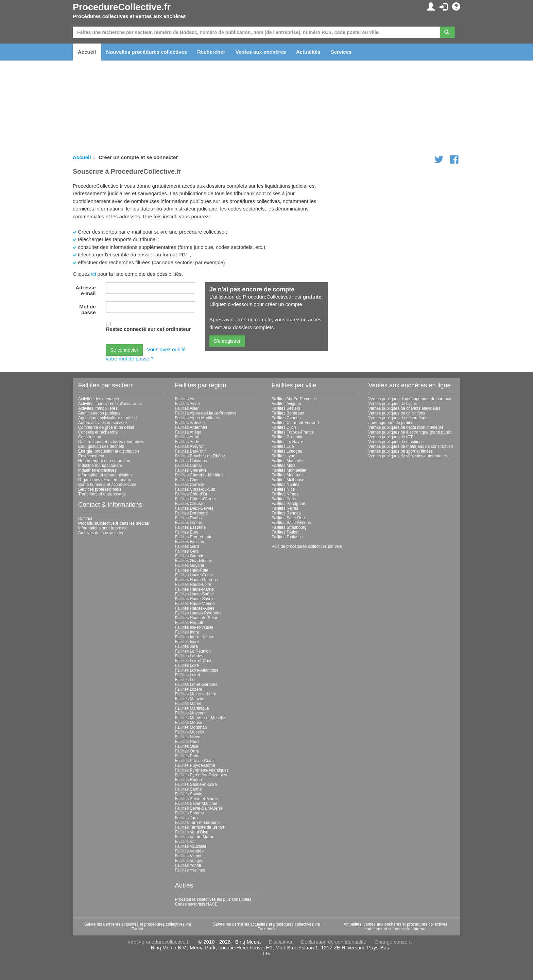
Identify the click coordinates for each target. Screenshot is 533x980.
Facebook (267, 929)
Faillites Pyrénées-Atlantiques (202, 770)
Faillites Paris (187, 756)
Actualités (308, 52)
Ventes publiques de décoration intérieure (406, 427)
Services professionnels (100, 489)
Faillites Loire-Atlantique (197, 670)
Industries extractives (97, 470)
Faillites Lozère (189, 689)
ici (93, 274)
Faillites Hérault (189, 623)
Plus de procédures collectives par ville (307, 546)
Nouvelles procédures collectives (147, 52)
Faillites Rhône (188, 780)
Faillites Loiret (188, 675)
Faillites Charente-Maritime (199, 475)
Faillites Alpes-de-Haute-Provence (206, 413)
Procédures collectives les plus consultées (213, 899)
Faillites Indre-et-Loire (195, 637)
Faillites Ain (185, 399)
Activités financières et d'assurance (110, 404)
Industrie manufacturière (100, 466)
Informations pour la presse (103, 528)
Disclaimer (281, 942)
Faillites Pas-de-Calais (195, 761)
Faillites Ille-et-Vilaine (194, 627)
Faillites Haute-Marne (194, 589)
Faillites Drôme (189, 523)
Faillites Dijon (284, 427)
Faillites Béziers (286, 408)
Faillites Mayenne (191, 713)
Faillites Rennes (286, 513)
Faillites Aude (187, 442)
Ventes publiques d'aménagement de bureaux (410, 399)
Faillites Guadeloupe (194, 561)
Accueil (87, 52)
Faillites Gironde (190, 556)
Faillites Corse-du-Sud (195, 489)
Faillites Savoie (189, 794)
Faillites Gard (187, 546)
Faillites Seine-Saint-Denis (199, 808)
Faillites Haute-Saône (195, 594)
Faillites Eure (187, 532)
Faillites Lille (283, 446)
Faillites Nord (187, 742)
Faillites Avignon (286, 404)
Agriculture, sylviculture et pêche (108, 418)
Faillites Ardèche (190, 423)
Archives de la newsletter (101, 533)
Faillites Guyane (190, 565)
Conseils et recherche (98, 432)
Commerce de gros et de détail (106, 427)
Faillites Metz (283, 466)
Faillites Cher (187, 480)
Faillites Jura (186, 646)
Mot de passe (87, 309)
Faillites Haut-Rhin (192, 570)
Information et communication (105, 475)
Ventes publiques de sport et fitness (401, 451)
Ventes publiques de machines (396, 442)
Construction (90, 437)
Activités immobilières (98, 408)
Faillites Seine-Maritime (196, 804)
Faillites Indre (187, 632)
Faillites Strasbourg (289, 527)
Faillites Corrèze (190, 485)
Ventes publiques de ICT (391, 437)
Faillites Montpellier (289, 470)
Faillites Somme (190, 813)
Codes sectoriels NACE (196, 904)
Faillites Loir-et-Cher (193, 661)
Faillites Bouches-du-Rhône (200, 456)
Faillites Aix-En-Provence (294, 399)
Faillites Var (186, 842)
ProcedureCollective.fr (122, 7)
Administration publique (99, 413)
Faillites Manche (190, 699)
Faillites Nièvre (188, 737)
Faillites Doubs (188, 518)
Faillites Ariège (188, 432)
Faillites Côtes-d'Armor (196, 499)
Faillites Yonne (188, 865)
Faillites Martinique (192, 708)
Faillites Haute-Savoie (195, 599)
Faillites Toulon (285, 532)
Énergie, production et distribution (109, 451)
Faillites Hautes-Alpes (195, 608)
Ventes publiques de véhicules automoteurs (408, 456)
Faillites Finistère (190, 542)
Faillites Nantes (286, 485)
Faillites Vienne (189, 856)
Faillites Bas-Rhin (191, 451)
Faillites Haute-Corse (194, 575)
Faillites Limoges (287, 451)
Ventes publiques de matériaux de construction (411, 446)
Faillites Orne (187, 751)
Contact (85, 519)
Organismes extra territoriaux (105, 480)
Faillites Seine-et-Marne (197, 799)
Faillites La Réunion (193, 651)
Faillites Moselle (190, 732)
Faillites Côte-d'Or (191, 494)
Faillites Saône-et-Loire (196, 784)
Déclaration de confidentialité (334, 942)
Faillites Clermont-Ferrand (295, 423)
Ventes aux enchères (261, 52)
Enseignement (91, 456)
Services (341, 52)
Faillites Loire (187, 665)
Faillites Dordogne (192, 513)
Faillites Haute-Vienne (195, 604)
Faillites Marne (188, 704)
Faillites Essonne (191, 527)
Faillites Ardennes (191, 427)
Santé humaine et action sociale (107, 485)
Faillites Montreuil (287, 475)
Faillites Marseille (287, 461)
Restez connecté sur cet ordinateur (149, 329)
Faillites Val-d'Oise (192, 832)
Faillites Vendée (190, 851)
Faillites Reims (285, 508)
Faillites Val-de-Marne (195, 837)
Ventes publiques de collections (397, 413)
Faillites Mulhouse (288, 480)
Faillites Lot (185, 680)
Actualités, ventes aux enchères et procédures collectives (396, 924)
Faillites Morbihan (191, 727)
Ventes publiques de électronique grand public (410, 432)
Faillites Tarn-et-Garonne (197, 823)
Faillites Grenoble (287, 437)
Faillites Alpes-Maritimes (197, 418)
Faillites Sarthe (188, 789)
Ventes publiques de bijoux (393, 404)
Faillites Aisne (187, 404)
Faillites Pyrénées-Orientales (201, 775)
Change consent (393, 942)
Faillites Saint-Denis (290, 518)
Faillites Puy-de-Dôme (195, 765)
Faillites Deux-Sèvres (194, 508)
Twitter (137, 929)
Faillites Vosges (189, 861)
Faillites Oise (187, 746)
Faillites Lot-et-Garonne (196, 685)
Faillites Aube (187, 437)
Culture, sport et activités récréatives (111, 442)
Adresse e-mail (85, 290)
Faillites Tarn (186, 818)
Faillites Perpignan (288, 504)
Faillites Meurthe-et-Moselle (200, 718)
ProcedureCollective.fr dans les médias (114, 523)
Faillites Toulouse (287, 537)
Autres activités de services (103, 423)
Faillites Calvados (191, 461)
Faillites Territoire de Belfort (200, 827)
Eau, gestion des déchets (101, 446)
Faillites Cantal (188, 466)
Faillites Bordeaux (288, 413)
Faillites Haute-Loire (193, 585)
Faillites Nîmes (285, 494)
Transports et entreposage (102, 494)
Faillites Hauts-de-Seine (197, 618)
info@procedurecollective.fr (159, 942)
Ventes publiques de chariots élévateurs (405, 408)
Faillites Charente (191, 470)
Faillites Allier (187, 408)
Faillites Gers (187, 551)
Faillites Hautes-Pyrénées (198, 613)
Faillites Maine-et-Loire (196, 694)
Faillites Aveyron (190, 446)
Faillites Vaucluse (191, 846)
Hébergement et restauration (104, 461)
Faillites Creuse (189, 504)
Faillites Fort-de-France (293, 432)
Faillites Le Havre (287, 442)
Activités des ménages (99, 399)
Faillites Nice (283, 489)
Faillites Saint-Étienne (291, 523)
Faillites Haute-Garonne (197, 580)
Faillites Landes (189, 656)
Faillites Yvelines (190, 870)
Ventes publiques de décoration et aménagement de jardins (399, 420)
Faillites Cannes (286, 418)
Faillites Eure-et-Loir (193, 537)
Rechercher (211, 52)
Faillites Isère (187, 642)
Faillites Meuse (189, 723)
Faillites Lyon (283, 456)
